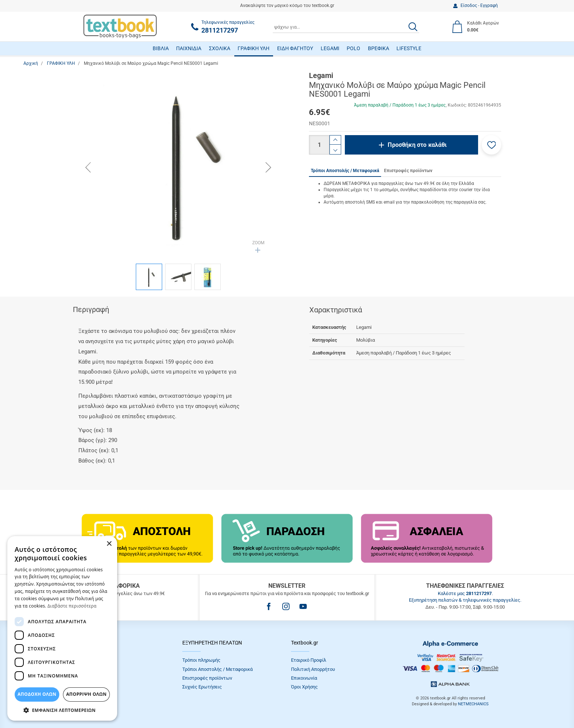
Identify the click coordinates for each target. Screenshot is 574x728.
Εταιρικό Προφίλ (309, 660)
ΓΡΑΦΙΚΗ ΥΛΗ (254, 48)
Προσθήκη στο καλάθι (417, 145)
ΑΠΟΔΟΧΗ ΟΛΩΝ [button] (37, 694)
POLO (353, 48)
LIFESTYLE (409, 48)
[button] (491, 145)
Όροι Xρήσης (304, 687)
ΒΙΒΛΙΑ (161, 48)
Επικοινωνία (304, 678)
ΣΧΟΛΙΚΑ (220, 48)
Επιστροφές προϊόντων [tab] (408, 171)
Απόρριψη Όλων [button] (86, 694)
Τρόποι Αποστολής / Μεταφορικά (217, 669)
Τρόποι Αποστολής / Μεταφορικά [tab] (345, 171)
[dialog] (62, 628)
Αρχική (31, 63)
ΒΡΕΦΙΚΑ (379, 48)
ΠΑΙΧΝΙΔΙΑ (189, 48)
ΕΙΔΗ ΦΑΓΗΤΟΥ (295, 48)
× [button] (109, 544)
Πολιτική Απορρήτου (313, 669)
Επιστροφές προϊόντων (207, 678)
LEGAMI (330, 48)
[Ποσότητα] (319, 145)
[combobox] (346, 27)
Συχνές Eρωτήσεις (202, 687)
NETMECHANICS (473, 704)
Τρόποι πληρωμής (201, 660)
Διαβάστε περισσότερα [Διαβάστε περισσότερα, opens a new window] (72, 606)
